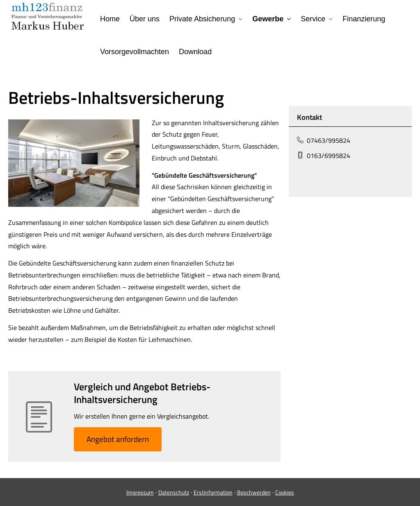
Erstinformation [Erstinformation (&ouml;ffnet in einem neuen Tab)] (213, 492)
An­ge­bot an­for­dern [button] (118, 439)
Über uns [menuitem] (145, 19)
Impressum (140, 492)
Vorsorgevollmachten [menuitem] (135, 52)
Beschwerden (254, 492)
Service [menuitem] (313, 19)
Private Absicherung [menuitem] (202, 19)
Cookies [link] (285, 492)
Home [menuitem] (110, 19)
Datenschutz (174, 492)
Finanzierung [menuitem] (364, 19)
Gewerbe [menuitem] (268, 19)
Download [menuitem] (195, 52)
